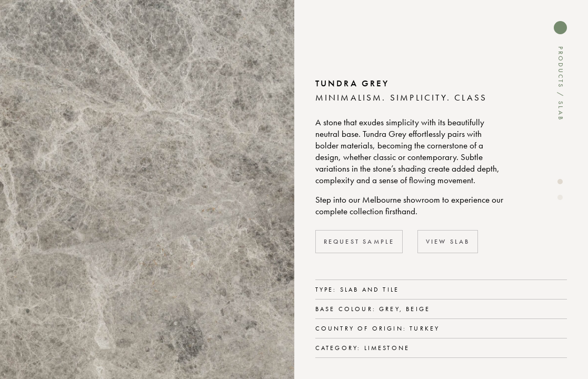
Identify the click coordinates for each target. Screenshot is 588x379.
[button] (560, 182)
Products (561, 68)
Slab (561, 111)
